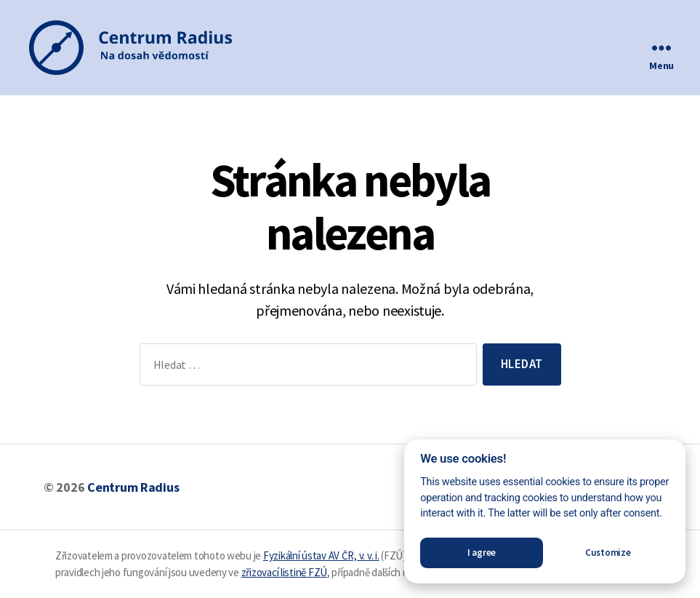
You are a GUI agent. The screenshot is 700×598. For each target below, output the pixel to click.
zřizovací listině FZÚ (284, 572)
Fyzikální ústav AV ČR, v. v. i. (321, 555)
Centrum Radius (133, 487)
